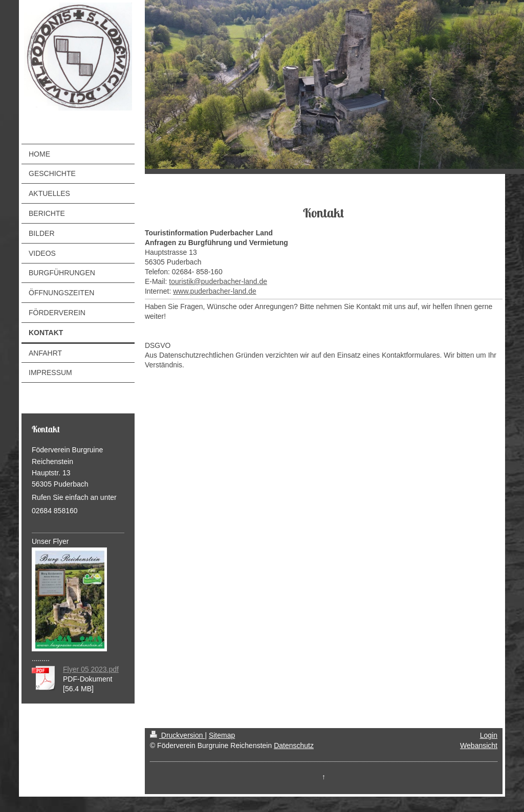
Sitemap (222, 735)
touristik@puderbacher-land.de (218, 281)
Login (489, 735)
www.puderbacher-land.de (215, 291)
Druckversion (177, 735)
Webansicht (479, 745)
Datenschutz (294, 745)
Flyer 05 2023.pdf (91, 669)
